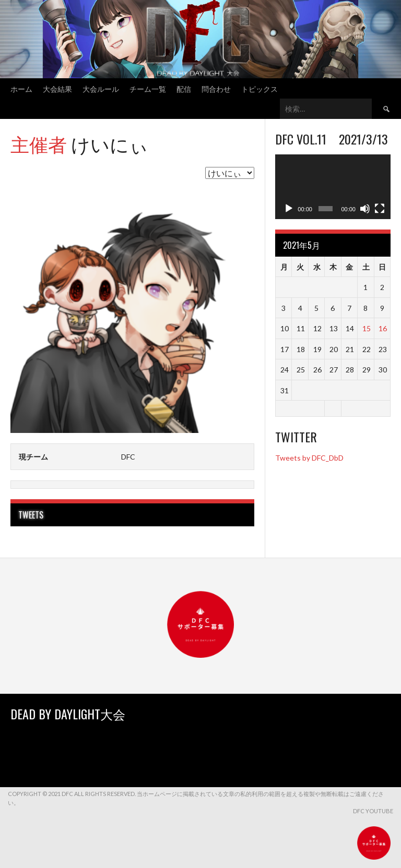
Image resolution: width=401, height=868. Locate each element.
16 (383, 328)
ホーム (21, 88)
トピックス (260, 88)
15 (367, 328)
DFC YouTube (373, 811)
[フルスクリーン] (380, 209)
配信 (184, 88)
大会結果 (57, 88)
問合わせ (216, 88)
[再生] (289, 209)
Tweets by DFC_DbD (309, 458)
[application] (333, 187)
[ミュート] (365, 209)
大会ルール (101, 88)
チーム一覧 (148, 88)
